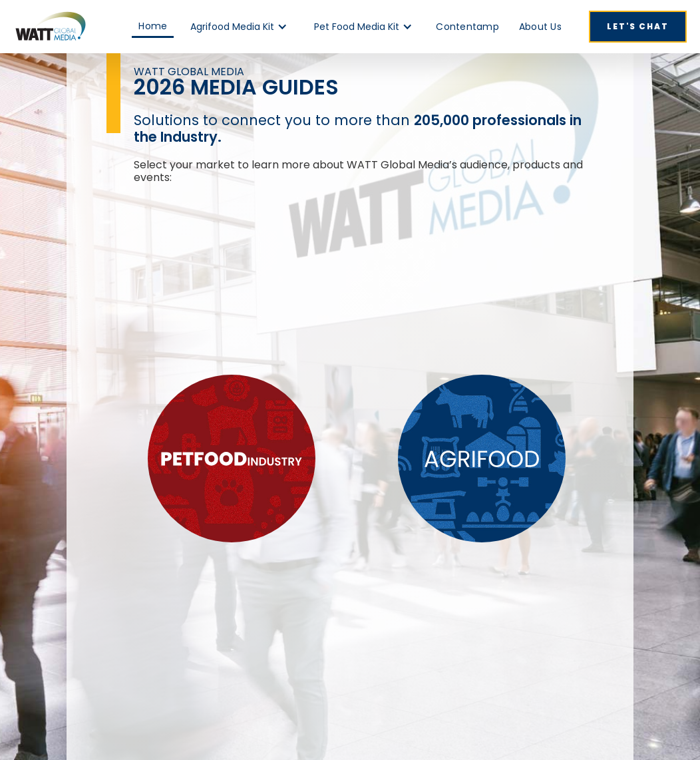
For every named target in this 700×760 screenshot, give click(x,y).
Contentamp (467, 27)
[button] (239, 27)
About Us (540, 27)
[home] (50, 27)
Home (153, 26)
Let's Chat (638, 26)
